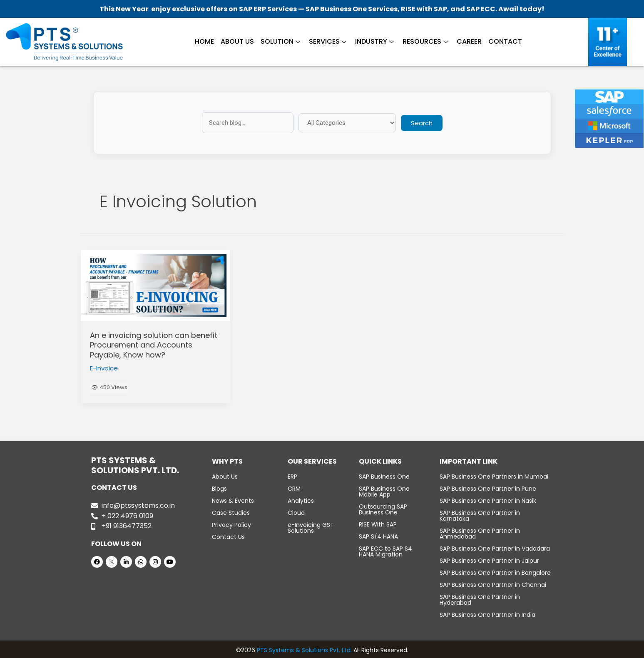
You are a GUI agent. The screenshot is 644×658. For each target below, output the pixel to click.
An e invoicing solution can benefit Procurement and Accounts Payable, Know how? (154, 345)
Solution (280, 41)
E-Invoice (104, 368)
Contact (505, 41)
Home (204, 41)
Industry (374, 41)
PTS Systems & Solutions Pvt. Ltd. (304, 650)
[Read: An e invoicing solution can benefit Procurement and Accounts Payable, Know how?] (156, 286)
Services (328, 41)
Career (469, 41)
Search (422, 123)
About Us (237, 41)
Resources (425, 41)
